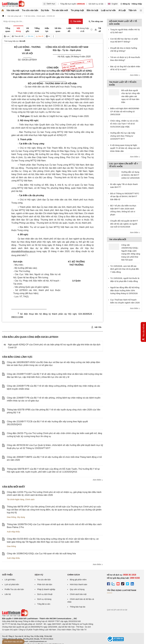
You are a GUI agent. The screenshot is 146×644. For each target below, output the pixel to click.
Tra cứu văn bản (30, 10)
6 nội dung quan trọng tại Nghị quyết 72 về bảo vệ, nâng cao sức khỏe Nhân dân (125, 148)
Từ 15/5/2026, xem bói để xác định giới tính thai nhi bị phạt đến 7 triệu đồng (125, 269)
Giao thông (11, 517)
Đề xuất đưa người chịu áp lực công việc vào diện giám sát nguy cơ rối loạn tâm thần (131, 96)
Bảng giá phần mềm (78, 580)
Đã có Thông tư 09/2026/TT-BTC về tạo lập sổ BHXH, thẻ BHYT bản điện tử (125, 196)
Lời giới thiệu (10, 580)
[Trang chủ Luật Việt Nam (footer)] (15, 616)
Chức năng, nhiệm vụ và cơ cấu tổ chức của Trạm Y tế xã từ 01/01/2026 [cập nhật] (124, 124)
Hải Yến (96, 327)
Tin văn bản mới (60, 10)
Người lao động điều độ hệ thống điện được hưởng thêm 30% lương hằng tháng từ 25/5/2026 (125, 290)
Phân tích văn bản (45, 584)
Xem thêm (98, 480)
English (113, 4)
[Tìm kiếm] (76, 21)
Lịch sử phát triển (12, 584)
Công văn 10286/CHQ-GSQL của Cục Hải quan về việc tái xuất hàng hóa (41, 554)
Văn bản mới (13, 10)
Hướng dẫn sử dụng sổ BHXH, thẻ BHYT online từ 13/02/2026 (130, 175)
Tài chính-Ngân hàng (16, 499)
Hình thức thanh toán (78, 584)
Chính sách (30, 499)
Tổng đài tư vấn (44, 604)
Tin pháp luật (77, 10)
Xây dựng (21, 517)
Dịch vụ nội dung (44, 599)
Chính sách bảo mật (78, 594)
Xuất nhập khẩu (13, 532)
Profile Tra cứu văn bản (14, 589)
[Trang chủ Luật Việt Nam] (13, 4)
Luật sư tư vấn (108, 10)
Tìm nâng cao (96, 21)
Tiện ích (132, 10)
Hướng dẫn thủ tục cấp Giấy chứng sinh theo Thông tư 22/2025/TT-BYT (123, 136)
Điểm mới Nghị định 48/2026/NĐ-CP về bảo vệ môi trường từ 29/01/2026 (125, 111)
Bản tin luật (92, 10)
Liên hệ (8, 594)
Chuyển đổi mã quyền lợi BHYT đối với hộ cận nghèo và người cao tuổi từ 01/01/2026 (124, 224)
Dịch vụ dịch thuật (45, 594)
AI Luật (122, 10)
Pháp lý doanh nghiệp (46, 589)
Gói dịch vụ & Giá (96, 4)
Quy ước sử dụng (77, 589)
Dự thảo (45, 10)
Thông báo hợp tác (78, 607)
